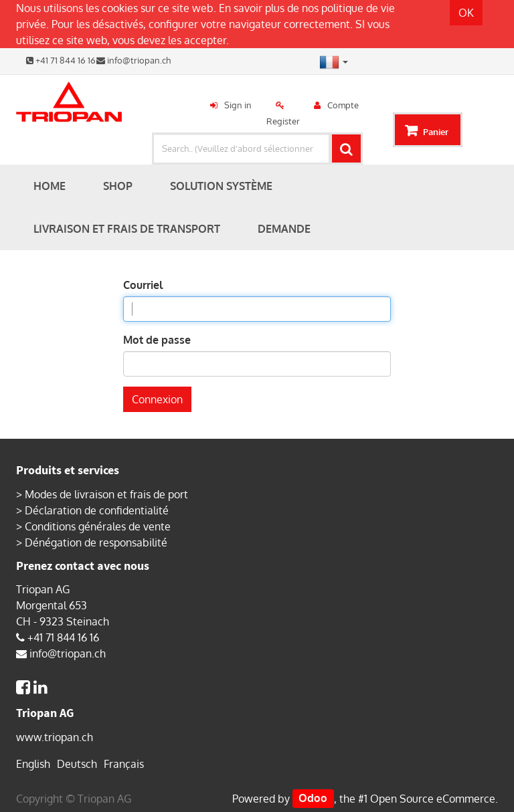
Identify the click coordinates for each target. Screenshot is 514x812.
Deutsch (77, 764)
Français (124, 764)
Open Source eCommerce (433, 799)
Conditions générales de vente (98, 526)
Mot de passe (157, 340)
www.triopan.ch (55, 737)
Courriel (143, 285)
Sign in (238, 105)
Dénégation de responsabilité (96, 542)
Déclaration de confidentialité (97, 510)
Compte (343, 105)
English (33, 764)
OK (466, 13)
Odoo (313, 799)
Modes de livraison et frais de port (106, 494)
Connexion (157, 399)
